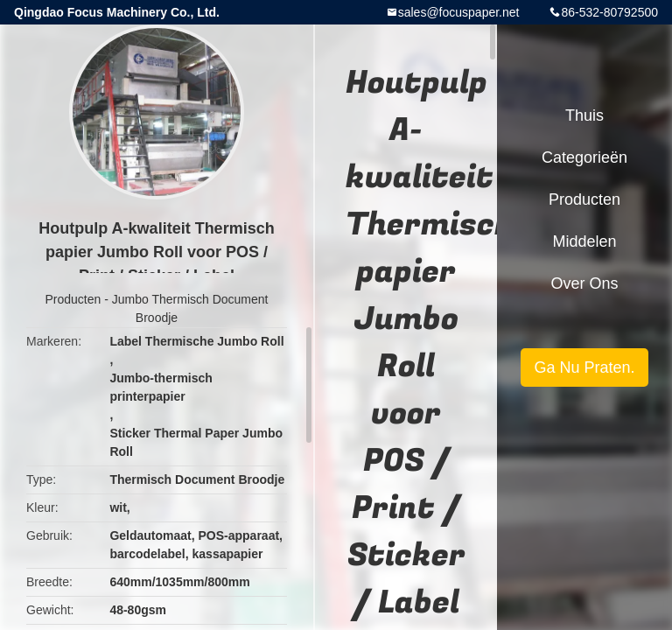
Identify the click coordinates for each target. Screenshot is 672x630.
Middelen (584, 241)
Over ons (584, 283)
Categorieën (584, 157)
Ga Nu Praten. (584, 367)
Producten (73, 299)
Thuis (584, 115)
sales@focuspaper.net (459, 12)
